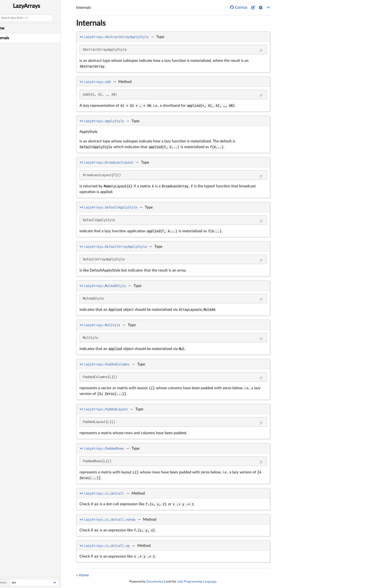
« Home (82, 575)
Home (7, 28)
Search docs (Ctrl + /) (22, 18)
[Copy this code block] (261, 51)
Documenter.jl (156, 582)
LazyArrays (34, 6)
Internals (9, 38)
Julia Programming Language (197, 582)
